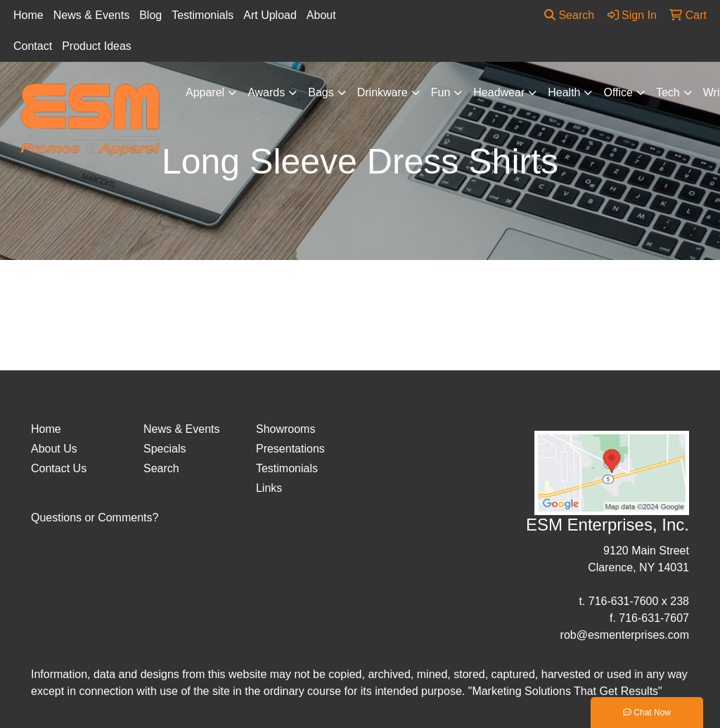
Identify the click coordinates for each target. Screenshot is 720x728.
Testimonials (202, 15)
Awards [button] (266, 92)
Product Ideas (97, 46)
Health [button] (564, 92)
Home (28, 15)
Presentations (290, 449)
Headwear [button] (499, 92)
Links (269, 488)
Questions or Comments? (95, 518)
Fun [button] (441, 92)
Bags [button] (321, 92)
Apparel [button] (205, 92)
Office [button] (618, 92)
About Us (54, 449)
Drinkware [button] (382, 92)
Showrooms (285, 429)
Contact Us (59, 468)
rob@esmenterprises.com (625, 635)
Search (569, 15)
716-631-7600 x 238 (639, 601)
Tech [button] (668, 92)
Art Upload (270, 15)
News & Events (91, 15)
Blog (150, 15)
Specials (165, 449)
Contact (33, 46)
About (321, 15)
